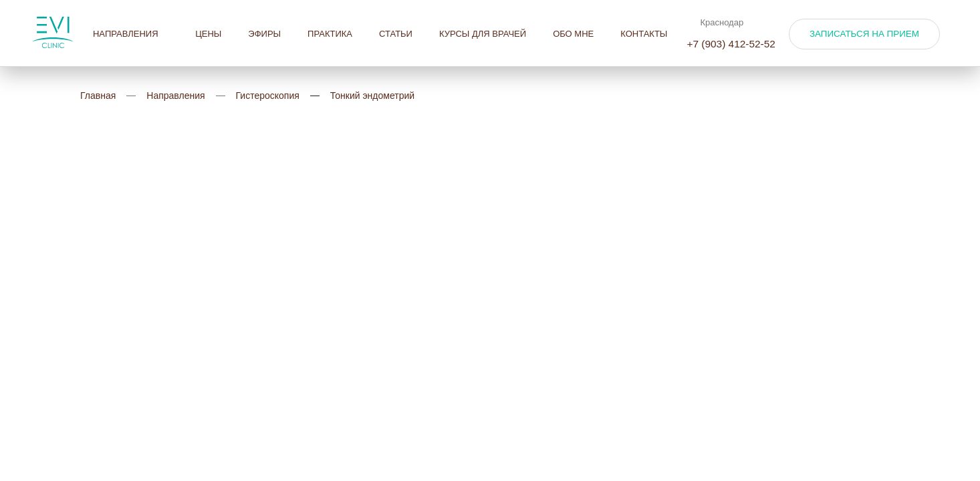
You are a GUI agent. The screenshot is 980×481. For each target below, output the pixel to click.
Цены (208, 34)
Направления (131, 34)
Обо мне (573, 34)
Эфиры (264, 34)
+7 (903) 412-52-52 (731, 44)
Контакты (644, 34)
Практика (330, 34)
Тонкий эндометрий (372, 96)
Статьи (396, 34)
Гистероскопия (268, 96)
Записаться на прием (864, 34)
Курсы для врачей (483, 34)
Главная (98, 96)
